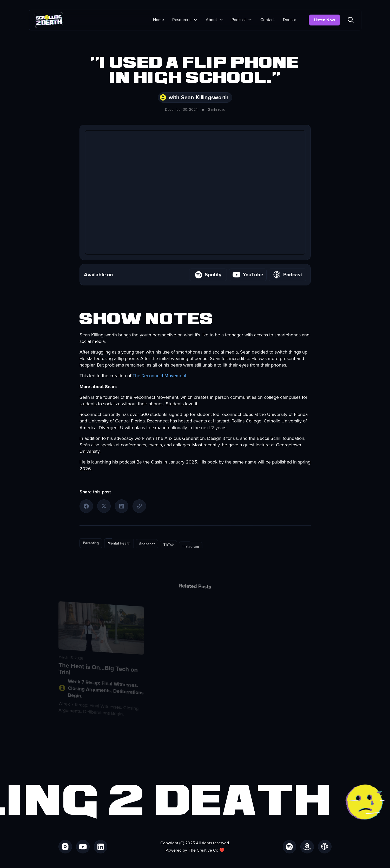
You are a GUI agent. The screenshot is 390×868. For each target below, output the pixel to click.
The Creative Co (203, 850)
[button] (185, 20)
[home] (49, 20)
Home (158, 20)
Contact (267, 20)
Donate (290, 20)
